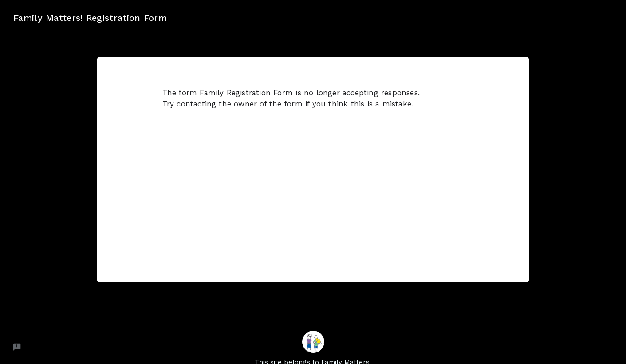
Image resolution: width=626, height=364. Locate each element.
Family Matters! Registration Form (90, 18)
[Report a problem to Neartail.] (17, 347)
